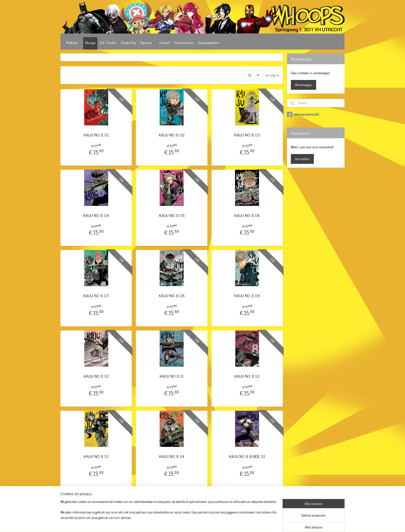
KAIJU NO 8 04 (96, 215)
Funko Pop (128, 43)
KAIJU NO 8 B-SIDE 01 (247, 456)
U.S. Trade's (108, 43)
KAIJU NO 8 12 (247, 376)
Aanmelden (302, 159)
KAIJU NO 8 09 (247, 296)
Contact (165, 43)
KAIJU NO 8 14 (172, 456)
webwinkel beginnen (210, 522)
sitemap (188, 522)
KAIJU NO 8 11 (172, 376)
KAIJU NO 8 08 (172, 296)
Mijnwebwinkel (245, 522)
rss (196, 522)
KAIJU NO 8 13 (96, 456)
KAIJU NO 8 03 (247, 135)
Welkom (72, 43)
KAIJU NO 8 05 (172, 215)
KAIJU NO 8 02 (172, 135)
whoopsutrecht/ (303, 115)
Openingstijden (208, 43)
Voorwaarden (184, 43)
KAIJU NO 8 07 (96, 296)
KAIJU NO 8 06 (247, 215)
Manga (90, 43)
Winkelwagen (303, 85)
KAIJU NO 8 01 (96, 135)
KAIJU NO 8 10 (96, 376)
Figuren (146, 43)
